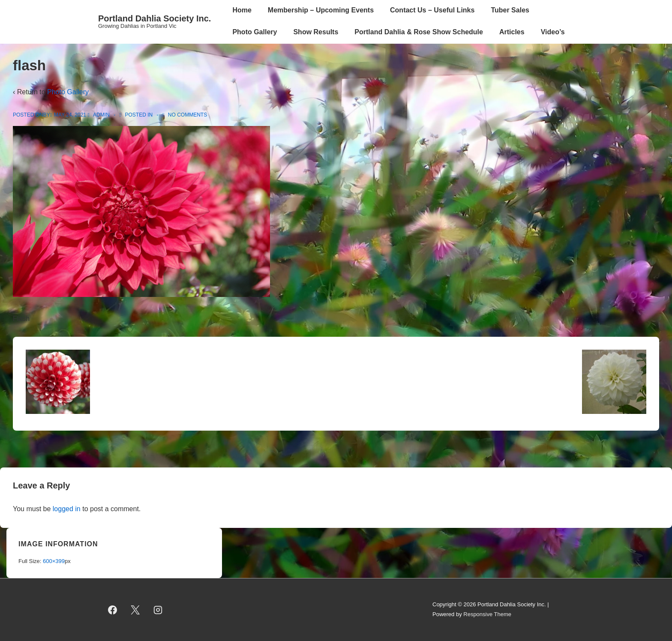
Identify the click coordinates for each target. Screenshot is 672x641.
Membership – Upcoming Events (321, 10)
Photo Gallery (255, 32)
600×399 (54, 561)
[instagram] (158, 610)
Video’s (553, 32)
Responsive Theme (487, 614)
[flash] (70, 115)
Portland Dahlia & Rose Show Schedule (419, 32)
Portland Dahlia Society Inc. (154, 18)
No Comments (187, 115)
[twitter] (135, 610)
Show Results (316, 32)
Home (242, 10)
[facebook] (113, 610)
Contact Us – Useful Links (432, 10)
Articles (512, 32)
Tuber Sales (510, 10)
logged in (67, 509)
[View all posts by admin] (99, 115)
